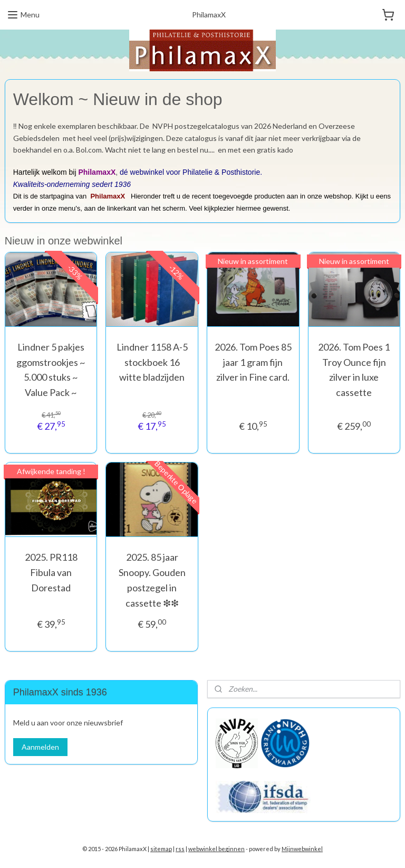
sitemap (161, 849)
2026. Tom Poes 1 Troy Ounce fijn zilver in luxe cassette (354, 370)
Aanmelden (40, 747)
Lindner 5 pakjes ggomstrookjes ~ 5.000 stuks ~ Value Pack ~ (51, 370)
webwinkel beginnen (216, 849)
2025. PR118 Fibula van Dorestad (51, 572)
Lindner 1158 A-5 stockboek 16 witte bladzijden (152, 362)
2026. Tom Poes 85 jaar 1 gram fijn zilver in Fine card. (253, 362)
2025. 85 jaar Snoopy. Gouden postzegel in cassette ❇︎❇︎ (152, 580)
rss (180, 849)
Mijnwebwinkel (302, 849)
